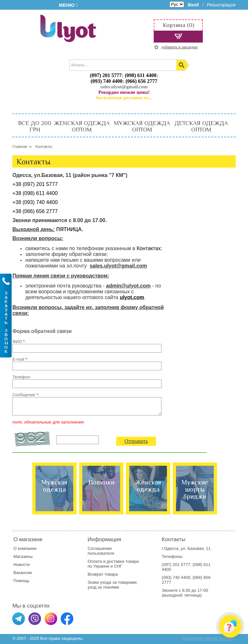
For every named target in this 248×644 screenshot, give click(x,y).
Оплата (95, 561)
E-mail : (20, 359)
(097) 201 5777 (106, 75)
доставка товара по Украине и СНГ (113, 564)
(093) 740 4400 (107, 81)
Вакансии (22, 573)
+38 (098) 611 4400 (35, 193)
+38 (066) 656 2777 (35, 211)
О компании (25, 548)
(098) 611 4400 (140, 75)
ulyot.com (132, 297)
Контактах (149, 248)
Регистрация (221, 5)
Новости (21, 565)
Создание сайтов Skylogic (208, 638)
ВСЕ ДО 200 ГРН (35, 126)
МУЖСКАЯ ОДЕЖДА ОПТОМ (142, 126)
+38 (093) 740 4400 (35, 202)
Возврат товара (103, 574)
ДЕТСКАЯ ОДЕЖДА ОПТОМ (201, 126)
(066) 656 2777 (142, 81)
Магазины (23, 556)
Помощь (21, 581)
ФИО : (19, 342)
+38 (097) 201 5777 (35, 184)
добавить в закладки (179, 47)
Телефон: (22, 377)
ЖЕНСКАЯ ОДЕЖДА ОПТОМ (82, 126)
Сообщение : (26, 395)
